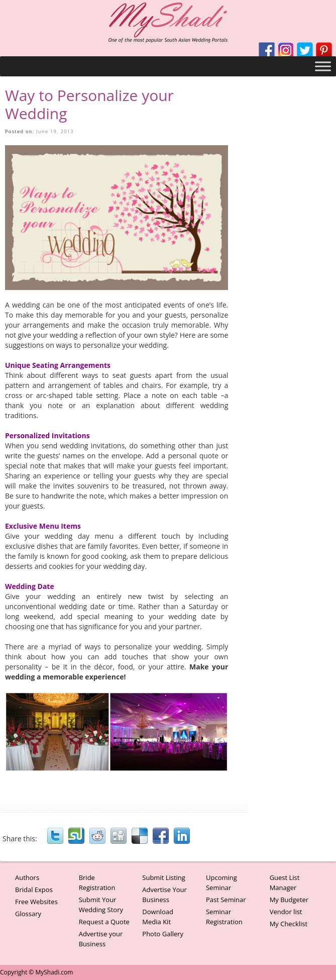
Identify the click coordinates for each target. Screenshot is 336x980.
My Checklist (289, 924)
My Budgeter (289, 900)
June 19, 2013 (55, 131)
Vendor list (286, 912)
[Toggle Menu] (323, 66)
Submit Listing (164, 877)
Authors (27, 877)
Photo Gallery (163, 934)
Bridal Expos (34, 890)
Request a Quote (104, 922)
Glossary (28, 914)
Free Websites (36, 902)
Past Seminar (226, 900)
